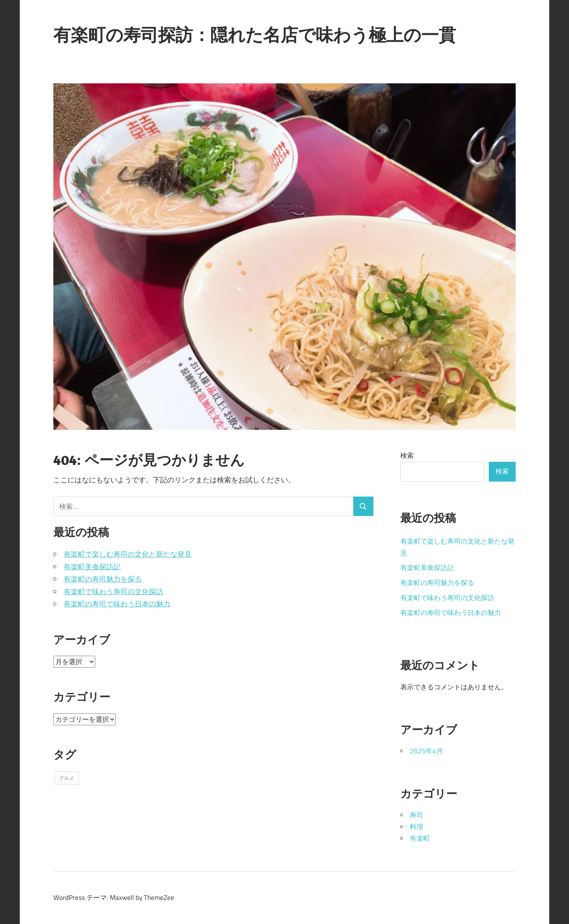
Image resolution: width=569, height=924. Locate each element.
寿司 (416, 815)
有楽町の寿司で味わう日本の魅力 (117, 604)
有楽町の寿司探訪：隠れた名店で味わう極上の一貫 (255, 35)
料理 (416, 827)
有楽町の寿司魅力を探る (103, 579)
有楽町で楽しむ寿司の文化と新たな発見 (128, 554)
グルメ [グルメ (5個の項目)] (67, 778)
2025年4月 (426, 751)
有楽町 (420, 838)
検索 (407, 455)
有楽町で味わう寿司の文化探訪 (113, 592)
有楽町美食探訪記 (92, 567)
